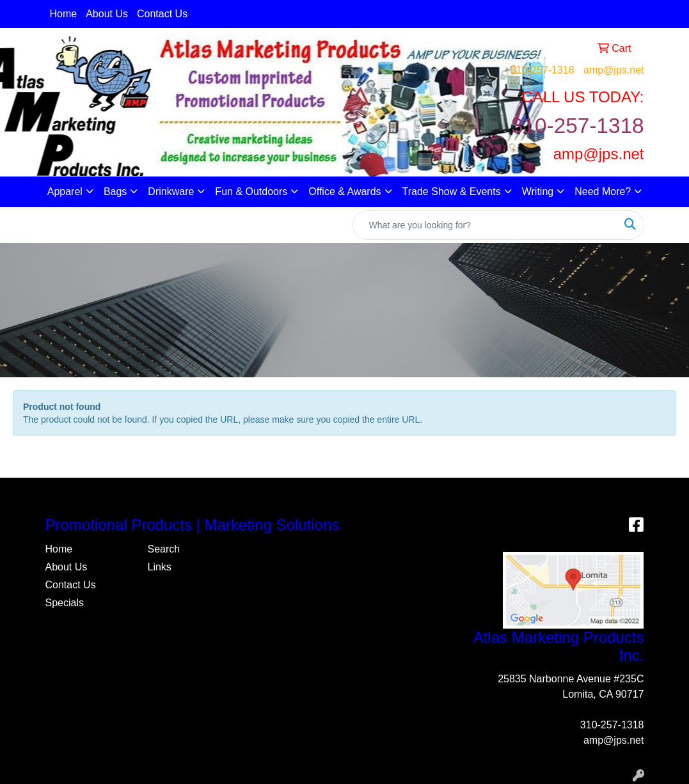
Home (64, 14)
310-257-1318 (542, 70)
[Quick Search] (485, 225)
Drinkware (171, 192)
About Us (107, 14)
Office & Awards (344, 192)
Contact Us (162, 14)
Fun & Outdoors (251, 192)
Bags (115, 192)
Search (163, 549)
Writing (538, 192)
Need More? (603, 192)
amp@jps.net (614, 70)
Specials (65, 603)
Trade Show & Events (452, 192)
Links (159, 567)
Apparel (65, 192)
